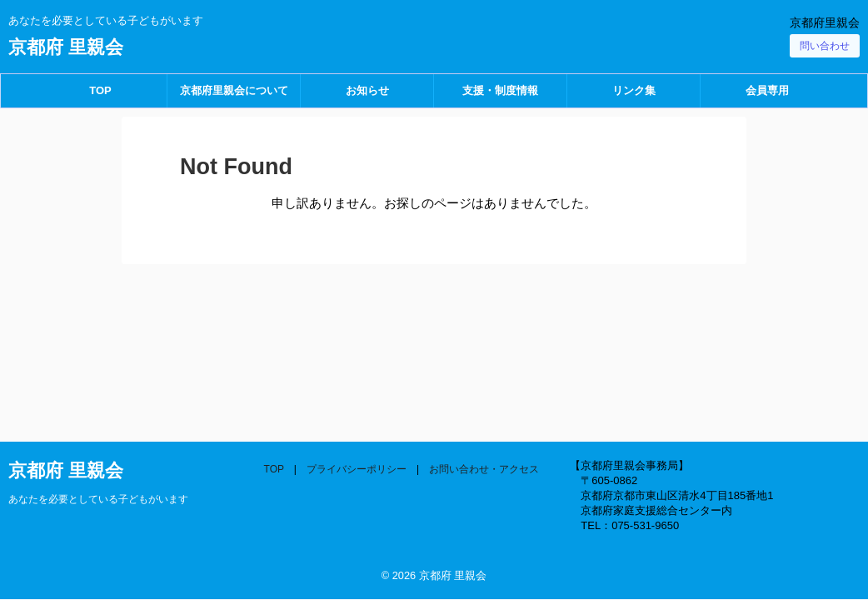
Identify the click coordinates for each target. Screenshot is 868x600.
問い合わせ (825, 46)
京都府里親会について (234, 90)
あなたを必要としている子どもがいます (98, 499)
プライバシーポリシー (357, 469)
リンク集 (634, 90)
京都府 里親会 (66, 47)
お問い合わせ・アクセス (484, 469)
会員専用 (767, 90)
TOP (100, 90)
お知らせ (367, 90)
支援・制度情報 (500, 90)
